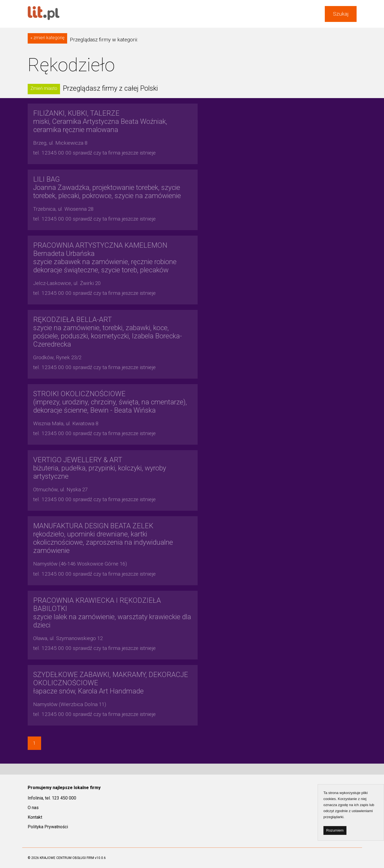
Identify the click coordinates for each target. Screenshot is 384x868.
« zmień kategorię (47, 38)
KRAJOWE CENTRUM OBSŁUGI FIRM (67, 858)
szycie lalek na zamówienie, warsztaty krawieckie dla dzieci (112, 613)
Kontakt (35, 817)
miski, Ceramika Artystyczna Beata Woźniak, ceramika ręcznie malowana (100, 121)
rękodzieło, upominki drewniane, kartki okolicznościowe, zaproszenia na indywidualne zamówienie (103, 538)
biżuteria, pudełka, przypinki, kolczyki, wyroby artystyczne (100, 468)
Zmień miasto (44, 88)
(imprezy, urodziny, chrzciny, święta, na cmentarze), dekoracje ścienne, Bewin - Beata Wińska (110, 402)
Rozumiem (335, 830)
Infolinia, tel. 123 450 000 (52, 798)
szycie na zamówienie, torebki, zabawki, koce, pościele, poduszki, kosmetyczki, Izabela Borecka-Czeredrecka (108, 332)
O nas (33, 808)
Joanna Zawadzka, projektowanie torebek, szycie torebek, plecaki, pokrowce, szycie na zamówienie (107, 187)
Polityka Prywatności (48, 827)
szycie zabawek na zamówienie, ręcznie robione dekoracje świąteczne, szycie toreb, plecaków (105, 258)
